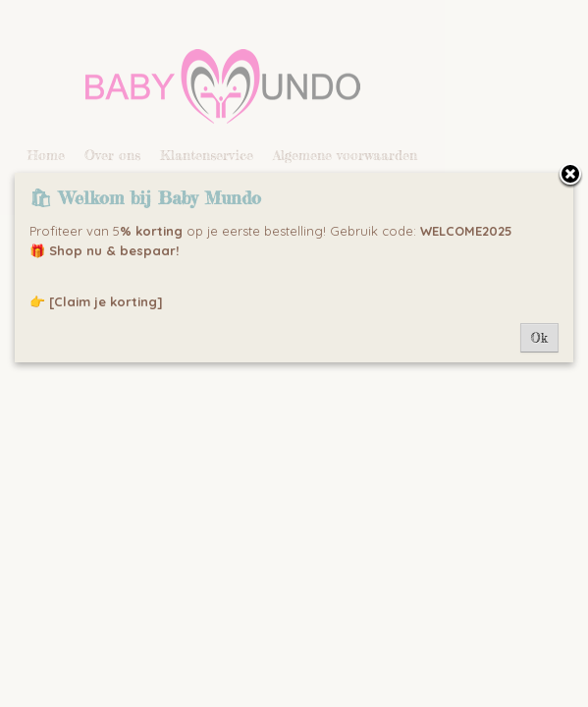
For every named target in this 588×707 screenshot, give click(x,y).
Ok (539, 338)
